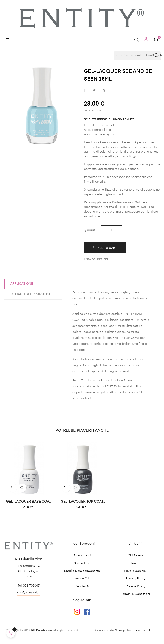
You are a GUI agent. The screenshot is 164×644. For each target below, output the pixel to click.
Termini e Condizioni (135, 594)
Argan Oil (82, 579)
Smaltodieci (82, 556)
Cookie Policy (135, 586)
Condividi (85, 91)
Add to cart (105, 248)
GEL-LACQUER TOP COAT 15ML (82, 502)
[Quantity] (112, 231)
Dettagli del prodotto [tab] (30, 294)
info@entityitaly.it (29, 593)
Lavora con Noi (135, 571)
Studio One (82, 563)
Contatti (135, 563)
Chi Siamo (135, 556)
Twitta (94, 91)
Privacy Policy (135, 579)
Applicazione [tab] (22, 284)
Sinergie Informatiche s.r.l (132, 631)
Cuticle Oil (82, 586)
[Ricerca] (137, 56)
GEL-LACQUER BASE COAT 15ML (29, 502)
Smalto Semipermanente (82, 571)
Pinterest (104, 91)
